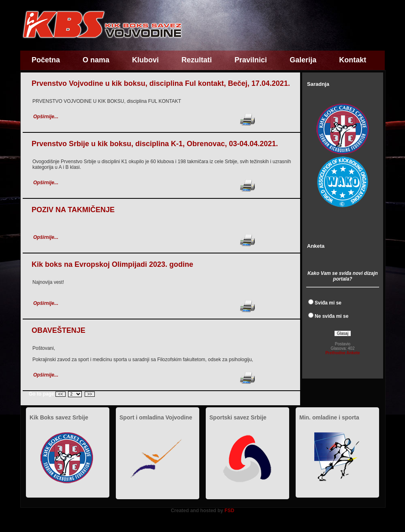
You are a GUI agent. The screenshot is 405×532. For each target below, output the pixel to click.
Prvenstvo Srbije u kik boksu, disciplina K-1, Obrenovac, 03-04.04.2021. (155, 144)
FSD (229, 511)
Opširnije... (46, 117)
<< (61, 394)
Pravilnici (251, 60)
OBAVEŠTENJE (59, 330)
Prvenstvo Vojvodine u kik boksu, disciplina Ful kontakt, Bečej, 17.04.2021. (161, 83)
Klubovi (145, 60)
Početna (46, 60)
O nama (96, 60)
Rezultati (197, 60)
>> (90, 394)
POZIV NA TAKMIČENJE (73, 210)
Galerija (303, 60)
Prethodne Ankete (342, 353)
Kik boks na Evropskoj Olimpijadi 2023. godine (112, 264)
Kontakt (353, 60)
